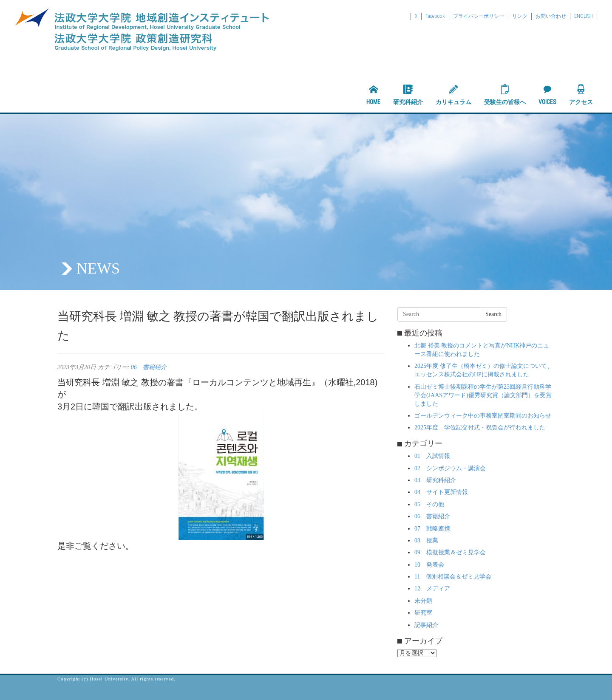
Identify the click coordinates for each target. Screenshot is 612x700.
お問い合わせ (551, 16)
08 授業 (426, 541)
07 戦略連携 (432, 529)
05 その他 (429, 504)
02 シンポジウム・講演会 (450, 468)
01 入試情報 (432, 456)
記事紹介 (426, 625)
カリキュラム (453, 95)
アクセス (581, 95)
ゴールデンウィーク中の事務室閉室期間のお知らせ (483, 416)
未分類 (423, 601)
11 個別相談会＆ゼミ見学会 (453, 577)
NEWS (98, 268)
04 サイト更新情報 (441, 492)
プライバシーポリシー (479, 16)
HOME (373, 95)
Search (493, 314)
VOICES (547, 95)
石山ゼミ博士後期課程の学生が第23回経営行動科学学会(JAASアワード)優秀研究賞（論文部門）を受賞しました (483, 395)
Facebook (435, 16)
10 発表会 (429, 565)
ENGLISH (584, 16)
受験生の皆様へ (505, 95)
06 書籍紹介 (149, 367)
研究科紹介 (408, 95)
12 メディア (432, 589)
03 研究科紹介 (435, 480)
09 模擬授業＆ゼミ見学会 (450, 552)
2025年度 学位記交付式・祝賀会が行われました (480, 428)
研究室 (423, 613)
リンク (520, 16)
